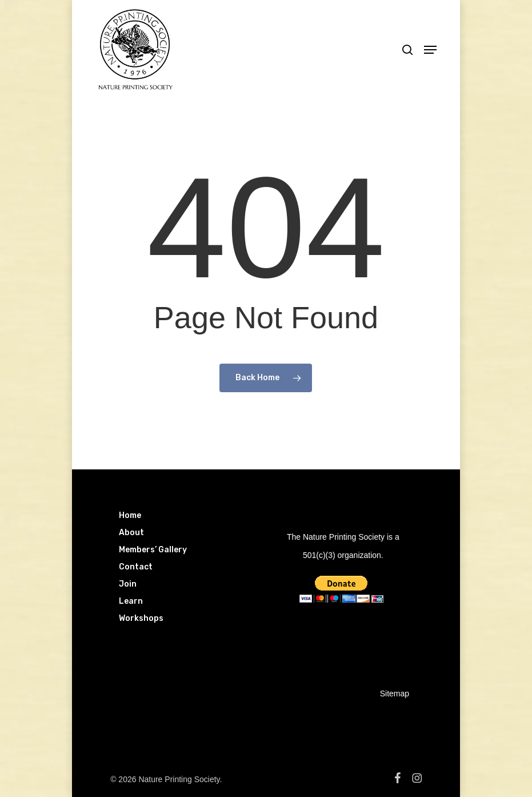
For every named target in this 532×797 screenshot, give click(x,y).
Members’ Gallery (153, 550)
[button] (430, 50)
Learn (131, 601)
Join (128, 584)
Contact (136, 567)
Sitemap (395, 694)
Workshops (141, 618)
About (131, 533)
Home (130, 515)
